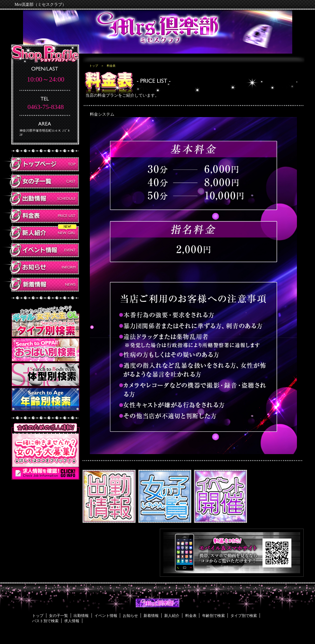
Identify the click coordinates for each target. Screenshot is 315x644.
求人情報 (72, 621)
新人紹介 (172, 616)
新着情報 (151, 616)
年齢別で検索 (213, 616)
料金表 (191, 616)
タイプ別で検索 (244, 616)
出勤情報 (81, 616)
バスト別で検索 (45, 621)
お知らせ (130, 616)
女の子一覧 (58, 616)
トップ (94, 66)
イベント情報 (106, 616)
